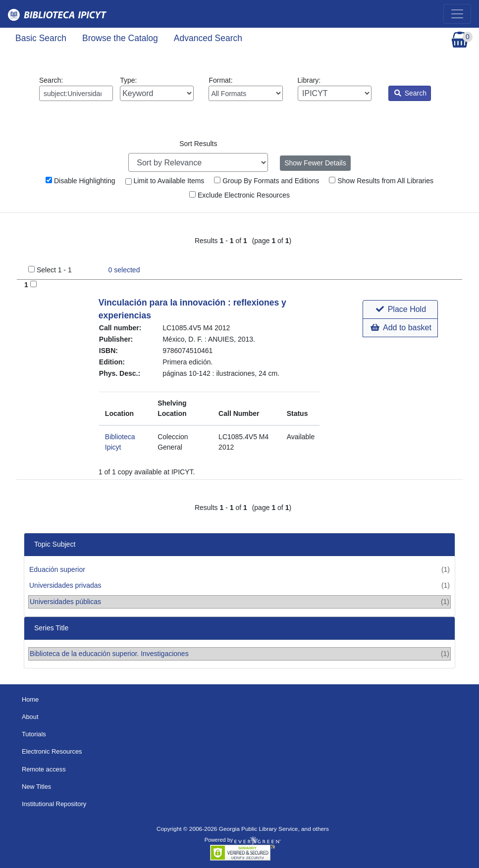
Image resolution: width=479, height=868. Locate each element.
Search (410, 93)
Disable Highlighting (80, 181)
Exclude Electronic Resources (239, 195)
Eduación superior (57, 569)
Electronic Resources (52, 751)
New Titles (36, 787)
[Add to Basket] (33, 284)
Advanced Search (208, 38)
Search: (76, 89)
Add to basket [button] (401, 328)
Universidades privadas (65, 585)
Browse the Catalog (120, 38)
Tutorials (34, 734)
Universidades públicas (65, 602)
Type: (157, 89)
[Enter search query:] (76, 93)
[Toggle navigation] (457, 14)
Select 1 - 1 (54, 270)
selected (124, 270)
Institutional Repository (54, 804)
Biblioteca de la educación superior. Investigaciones (109, 654)
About (30, 717)
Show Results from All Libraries (381, 181)
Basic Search (41, 38)
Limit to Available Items (165, 181)
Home (30, 699)
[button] (400, 309)
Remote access (44, 769)
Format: (245, 89)
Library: (335, 89)
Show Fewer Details (315, 163)
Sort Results (198, 144)
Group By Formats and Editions (266, 181)
